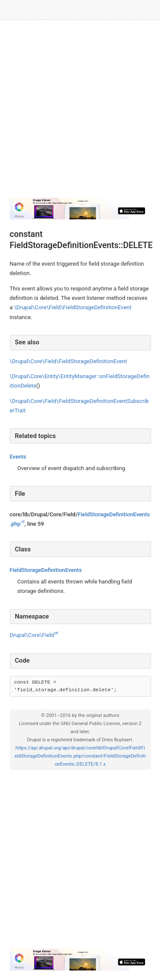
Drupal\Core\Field (32, 635)
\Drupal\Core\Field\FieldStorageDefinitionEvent (73, 307)
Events (18, 457)
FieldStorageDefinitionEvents (46, 570)
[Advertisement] (80, 109)
